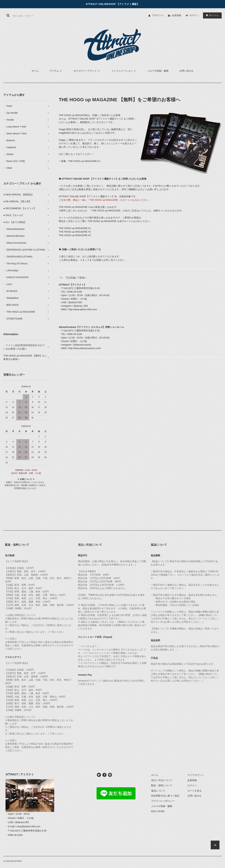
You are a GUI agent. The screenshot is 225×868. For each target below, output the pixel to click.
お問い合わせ (186, 71)
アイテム (212, 15)
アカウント (158, 15)
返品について (158, 791)
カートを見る (194, 791)
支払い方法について (162, 780)
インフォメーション (124, 71)
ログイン (194, 15)
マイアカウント (196, 775)
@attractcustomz (82, 345)
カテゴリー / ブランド (87, 71)
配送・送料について (162, 785)
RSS (154, 811)
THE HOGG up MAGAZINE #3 (75, 235)
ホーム (35, 71)
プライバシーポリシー (163, 801)
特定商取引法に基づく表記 (165, 796)
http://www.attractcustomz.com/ (85, 348)
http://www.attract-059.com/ (83, 309)
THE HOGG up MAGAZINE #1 (75, 228)
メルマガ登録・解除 (158, 71)
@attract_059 (81, 306)
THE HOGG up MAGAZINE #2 (75, 232)
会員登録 (176, 15)
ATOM (161, 811)
